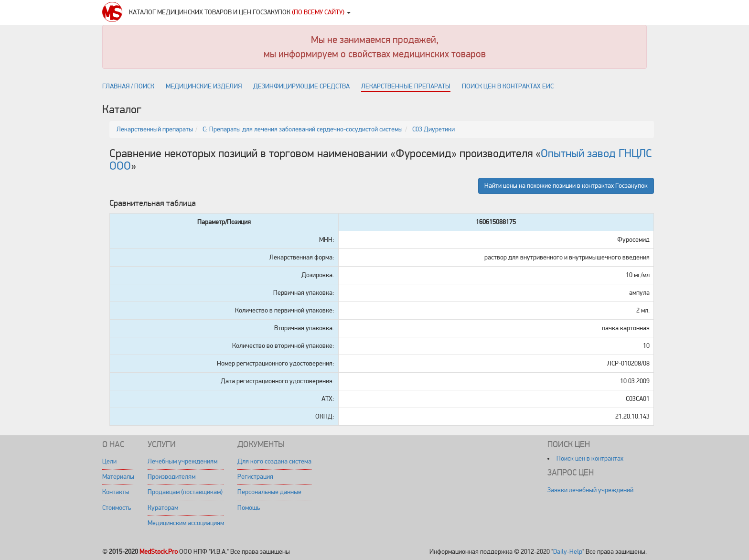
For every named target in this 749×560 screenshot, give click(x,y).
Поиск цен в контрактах (590, 458)
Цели (109, 461)
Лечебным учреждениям (182, 461)
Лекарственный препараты (155, 129)
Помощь (249, 508)
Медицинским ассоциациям (186, 523)
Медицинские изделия (204, 86)
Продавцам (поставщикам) (185, 492)
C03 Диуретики (433, 129)
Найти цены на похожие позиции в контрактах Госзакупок (566, 186)
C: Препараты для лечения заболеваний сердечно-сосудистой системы (303, 129)
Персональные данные (269, 492)
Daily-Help (568, 552)
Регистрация (255, 477)
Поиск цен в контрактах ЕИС (508, 86)
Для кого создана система (274, 461)
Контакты (116, 492)
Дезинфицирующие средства (301, 86)
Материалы (118, 477)
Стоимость (117, 508)
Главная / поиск (128, 86)
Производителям (171, 477)
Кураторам (163, 508)
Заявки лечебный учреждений (590, 490)
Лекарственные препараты (406, 86)
